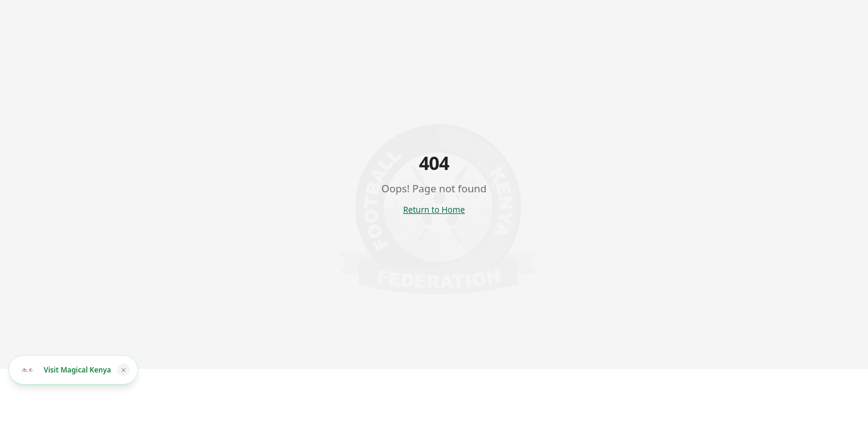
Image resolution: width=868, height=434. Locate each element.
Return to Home (434, 209)
